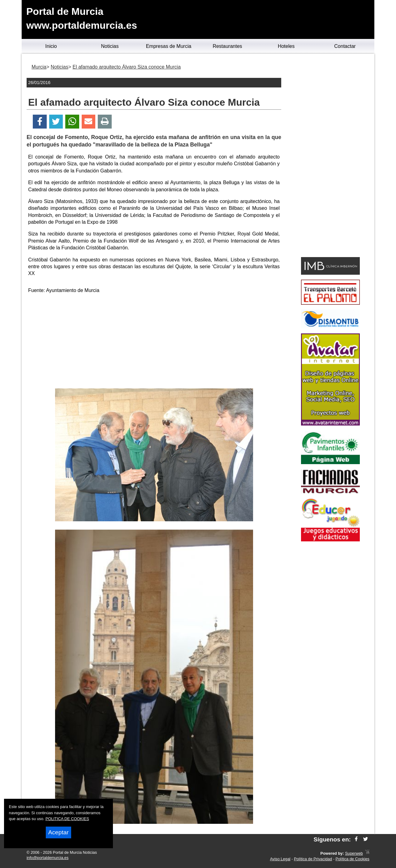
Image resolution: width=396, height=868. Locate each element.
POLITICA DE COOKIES (67, 819)
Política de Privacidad (313, 859)
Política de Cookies (352, 859)
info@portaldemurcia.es (47, 858)
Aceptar (58, 832)
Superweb (354, 853)
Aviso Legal (280, 859)
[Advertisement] (154, 342)
